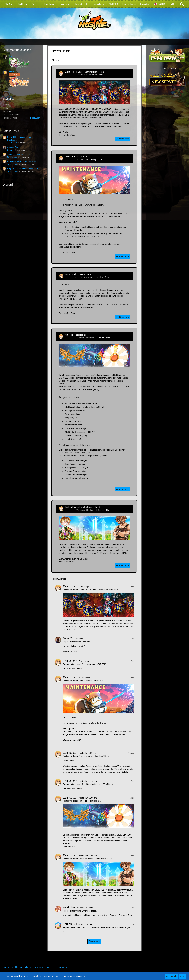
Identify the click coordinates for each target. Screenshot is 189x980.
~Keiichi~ (69, 907)
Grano (11, 56)
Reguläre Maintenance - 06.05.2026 (23, 169)
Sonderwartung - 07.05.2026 (20, 154)
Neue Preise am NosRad (76, 335)
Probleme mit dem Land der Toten (22, 161)
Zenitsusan (12, 143)
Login (173, 4)
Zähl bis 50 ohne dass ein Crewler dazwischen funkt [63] (106, 927)
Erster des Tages (89, 911)
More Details (172, 976)
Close (183, 976)
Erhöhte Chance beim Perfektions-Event (82, 507)
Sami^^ (10, 150)
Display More (94, 941)
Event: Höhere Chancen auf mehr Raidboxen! (85, 72)
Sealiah (12, 71)
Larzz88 (68, 924)
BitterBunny (35, 118)
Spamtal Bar (13, 147)
